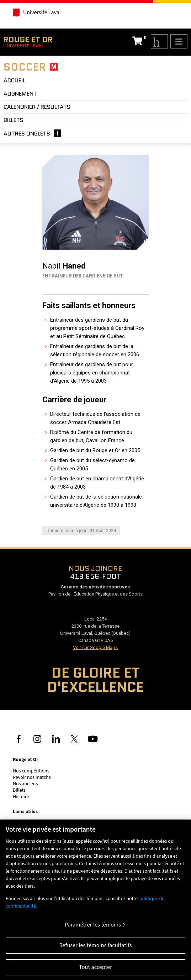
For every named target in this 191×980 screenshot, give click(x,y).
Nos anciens (25, 784)
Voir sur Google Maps (95, 647)
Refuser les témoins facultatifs (95, 948)
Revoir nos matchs (32, 777)
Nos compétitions (31, 771)
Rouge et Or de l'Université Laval (28, 42)
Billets (19, 790)
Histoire (21, 797)
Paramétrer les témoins (93, 928)
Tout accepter (95, 970)
